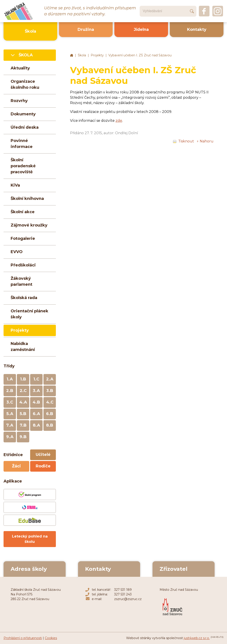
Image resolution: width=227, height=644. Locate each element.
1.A (10, 379)
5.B (23, 414)
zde (119, 121)
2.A (50, 379)
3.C (10, 402)
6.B (50, 414)
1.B (23, 379)
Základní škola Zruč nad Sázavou (72, 55)
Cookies (51, 638)
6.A (36, 414)
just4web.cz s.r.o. (197, 638)
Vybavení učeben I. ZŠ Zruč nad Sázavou (140, 55)
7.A (10, 425)
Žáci (16, 466)
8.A (36, 425)
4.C (50, 402)
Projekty (97, 55)
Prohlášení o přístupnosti (23, 638)
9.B (23, 437)
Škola (82, 55)
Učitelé (43, 455)
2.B (10, 391)
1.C (36, 379)
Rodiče (43, 466)
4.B (36, 402)
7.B (23, 425)
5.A (10, 414)
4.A (23, 402)
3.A (36, 391)
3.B (50, 391)
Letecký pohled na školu (30, 539)
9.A (10, 437)
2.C (23, 391)
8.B (50, 425)
